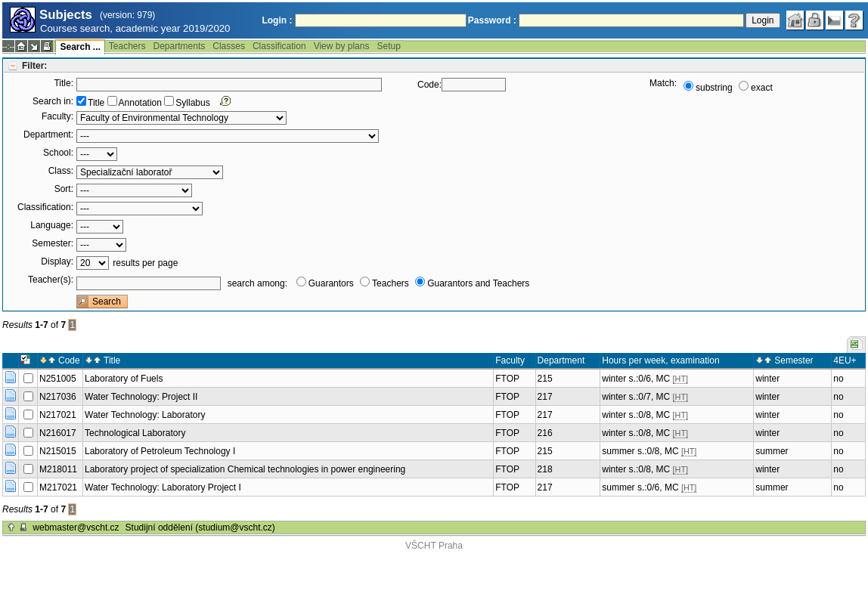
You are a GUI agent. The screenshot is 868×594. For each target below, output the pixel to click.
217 (545, 397)
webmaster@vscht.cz (76, 527)
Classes (229, 46)
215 (545, 379)
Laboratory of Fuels (124, 379)
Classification (279, 46)
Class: (61, 171)
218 (545, 469)
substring (714, 88)
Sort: (64, 189)
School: (58, 153)
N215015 (58, 451)
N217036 (58, 397)
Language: (52, 225)
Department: (48, 135)
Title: (64, 83)
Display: (57, 261)
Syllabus (192, 103)
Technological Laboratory (135, 433)
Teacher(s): (51, 280)
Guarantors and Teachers (478, 283)
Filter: (34, 66)
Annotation (140, 103)
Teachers (127, 46)
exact (762, 88)
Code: (429, 85)
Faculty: (57, 116)
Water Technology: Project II (141, 397)
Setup (388, 46)
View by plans (342, 46)
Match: (663, 83)
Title (96, 103)
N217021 (58, 415)
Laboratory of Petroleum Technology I (160, 451)
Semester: (53, 243)
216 (545, 433)
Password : (492, 20)
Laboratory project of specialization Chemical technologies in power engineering (245, 469)
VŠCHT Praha (434, 546)
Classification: (45, 207)
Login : (277, 20)
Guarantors (331, 283)
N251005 (58, 379)
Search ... (80, 47)
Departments (180, 46)
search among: (257, 283)
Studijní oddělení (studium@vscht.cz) (200, 527)
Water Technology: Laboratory (145, 415)
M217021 (58, 487)
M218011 (58, 469)
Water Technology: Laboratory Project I (163, 487)
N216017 (58, 433)
